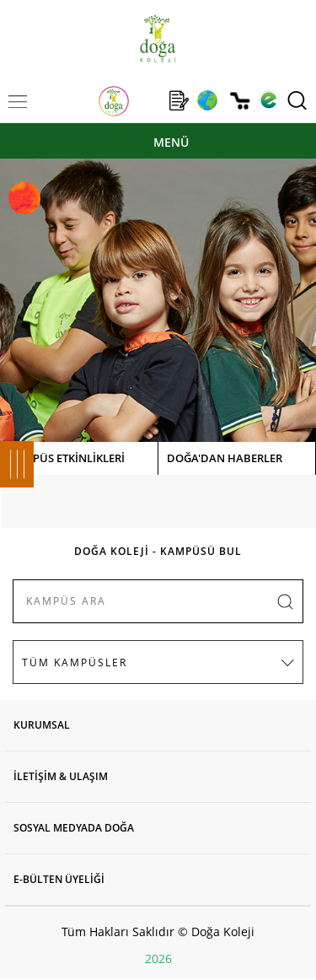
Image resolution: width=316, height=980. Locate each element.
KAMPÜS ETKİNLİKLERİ (67, 458)
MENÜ (171, 142)
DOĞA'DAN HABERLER (225, 458)
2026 (158, 958)
